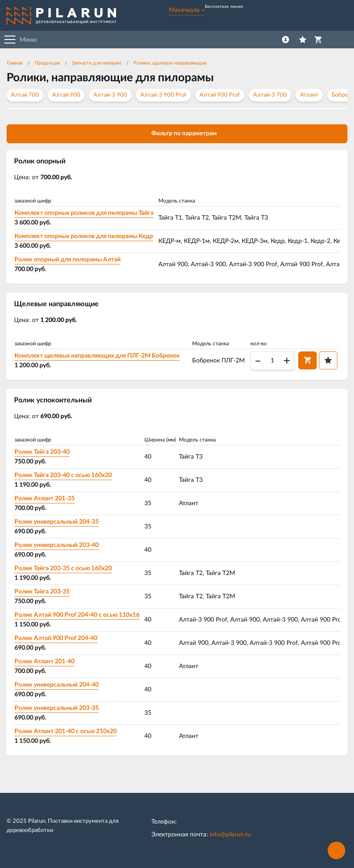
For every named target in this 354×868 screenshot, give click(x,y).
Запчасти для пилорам (97, 63)
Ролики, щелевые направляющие (170, 63)
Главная (14, 63)
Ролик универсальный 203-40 (57, 546)
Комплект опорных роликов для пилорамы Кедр (84, 236)
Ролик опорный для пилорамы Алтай (68, 260)
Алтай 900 (66, 95)
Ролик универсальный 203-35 (57, 709)
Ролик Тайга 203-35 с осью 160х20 (64, 569)
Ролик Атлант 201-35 (45, 499)
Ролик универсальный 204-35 (57, 523)
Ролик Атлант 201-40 (45, 662)
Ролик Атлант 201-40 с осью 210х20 (66, 732)
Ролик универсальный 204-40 (57, 686)
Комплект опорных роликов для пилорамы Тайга (84, 213)
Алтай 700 (25, 95)
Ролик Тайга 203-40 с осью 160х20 (64, 476)
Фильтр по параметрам (177, 133)
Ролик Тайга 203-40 (43, 453)
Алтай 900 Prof (220, 95)
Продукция (47, 63)
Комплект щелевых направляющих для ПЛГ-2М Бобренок (98, 356)
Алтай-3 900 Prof (163, 95)
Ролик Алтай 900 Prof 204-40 (56, 639)
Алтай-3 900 (110, 95)
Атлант (309, 95)
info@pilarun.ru (230, 836)
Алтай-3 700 (270, 95)
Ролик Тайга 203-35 (43, 593)
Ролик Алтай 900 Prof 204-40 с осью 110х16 (77, 616)
